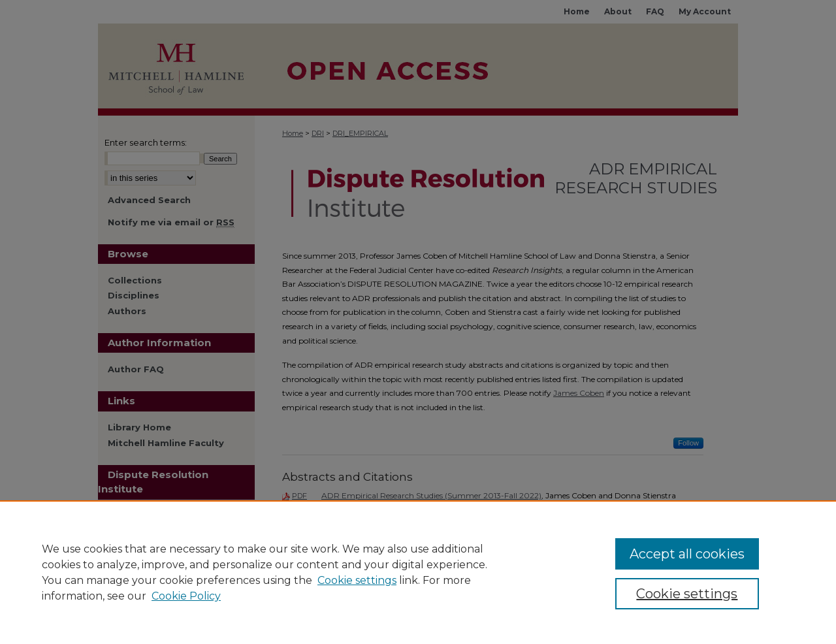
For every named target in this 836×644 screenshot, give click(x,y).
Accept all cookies (687, 554)
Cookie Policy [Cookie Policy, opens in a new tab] (186, 596)
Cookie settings (357, 580)
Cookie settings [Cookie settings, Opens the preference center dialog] (687, 594)
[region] (418, 572)
